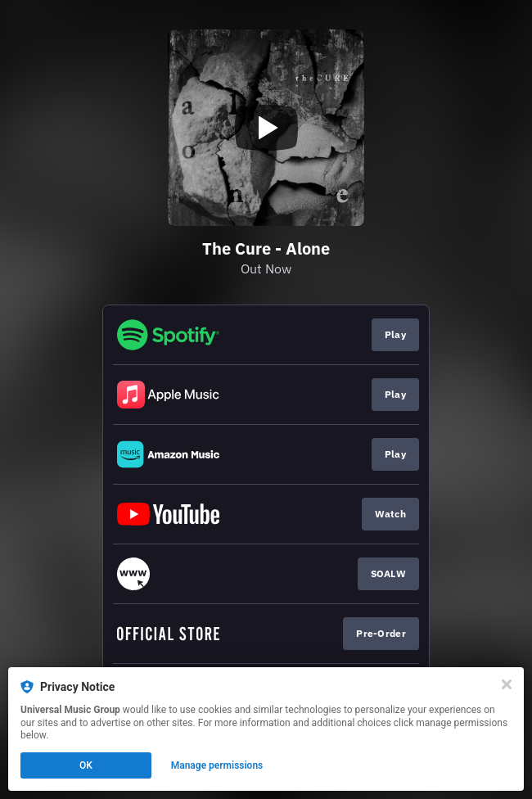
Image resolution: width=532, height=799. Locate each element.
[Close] (507, 684)
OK (86, 765)
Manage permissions (217, 765)
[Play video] (266, 128)
